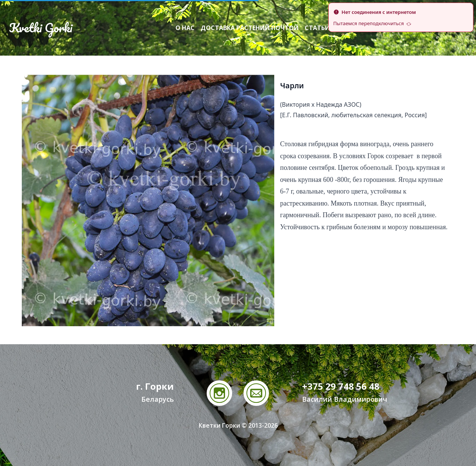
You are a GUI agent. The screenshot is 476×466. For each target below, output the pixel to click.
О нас (185, 28)
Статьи (317, 28)
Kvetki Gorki (41, 28)
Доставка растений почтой (250, 28)
